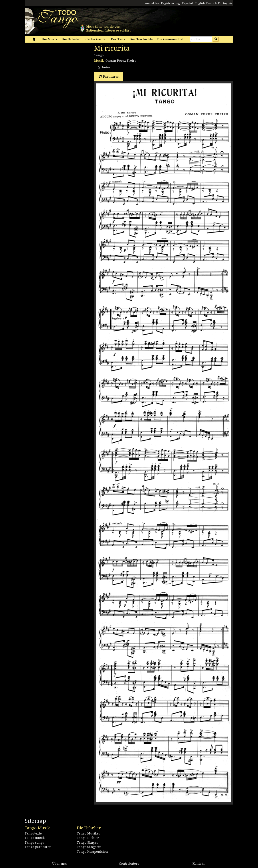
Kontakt (198, 864)
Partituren (109, 76)
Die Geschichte (141, 39)
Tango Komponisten (92, 852)
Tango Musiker (88, 833)
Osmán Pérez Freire (121, 61)
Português (225, 3)
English (200, 3)
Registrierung (170, 3)
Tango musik (35, 838)
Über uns (60, 864)
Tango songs (34, 842)
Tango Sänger (87, 842)
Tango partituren (38, 847)
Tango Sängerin (89, 847)
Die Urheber (71, 39)
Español (187, 3)
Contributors (129, 864)
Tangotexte (33, 833)
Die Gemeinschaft (171, 39)
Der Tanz (118, 39)
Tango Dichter (88, 838)
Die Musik (50, 39)
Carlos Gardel (96, 39)
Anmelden (152, 3)
